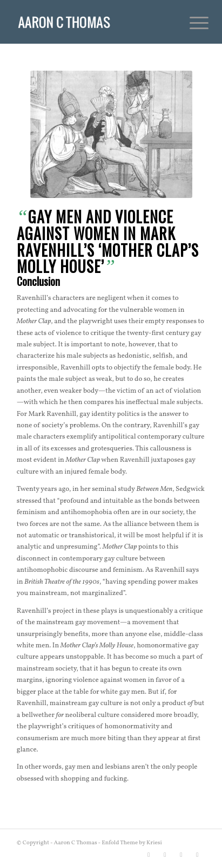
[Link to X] (149, 855)
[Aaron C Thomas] (92, 22)
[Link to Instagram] (181, 855)
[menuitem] (191, 23)
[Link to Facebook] (165, 855)
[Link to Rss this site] (197, 855)
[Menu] (191, 23)
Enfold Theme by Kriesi (132, 843)
